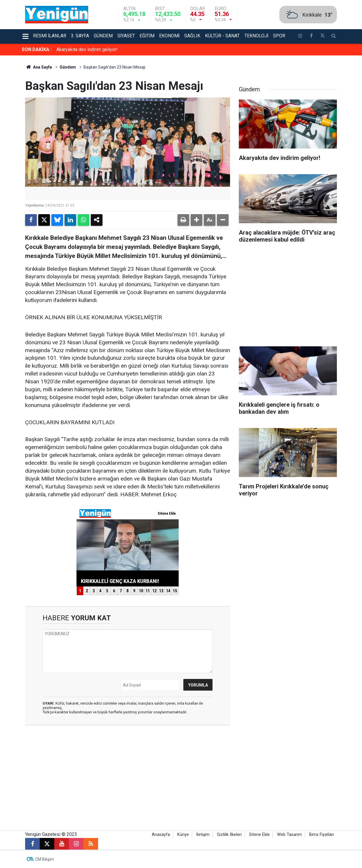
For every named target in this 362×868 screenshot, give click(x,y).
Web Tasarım (289, 835)
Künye (183, 835)
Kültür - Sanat (222, 36)
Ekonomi (169, 36)
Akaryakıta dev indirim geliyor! (87, 49)
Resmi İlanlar (50, 36)
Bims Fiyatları (322, 835)
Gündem (103, 36)
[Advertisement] (288, 297)
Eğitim (147, 36)
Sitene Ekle (259, 835)
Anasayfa (161, 835)
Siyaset (126, 36)
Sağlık (192, 36)
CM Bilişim (45, 859)
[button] (196, 220)
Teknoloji (256, 36)
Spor (279, 36)
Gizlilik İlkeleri (229, 835)
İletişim (203, 835)
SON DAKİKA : (37, 49)
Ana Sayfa (39, 67)
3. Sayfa (80, 36)
